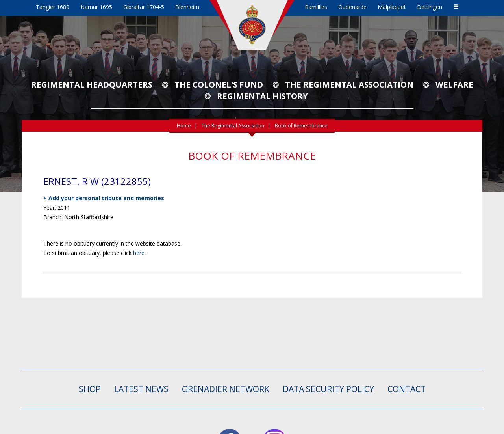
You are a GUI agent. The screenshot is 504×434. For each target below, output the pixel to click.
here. (139, 253)
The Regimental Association (349, 84)
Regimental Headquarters (92, 84)
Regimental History (262, 96)
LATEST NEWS (141, 389)
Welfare (454, 84)
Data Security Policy (328, 389)
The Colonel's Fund (219, 84)
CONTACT (407, 389)
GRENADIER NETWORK (226, 389)
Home (184, 126)
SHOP (90, 389)
